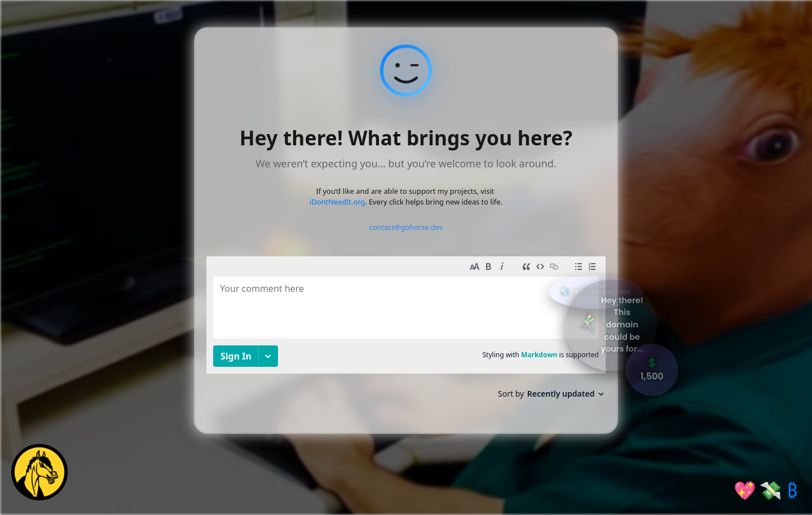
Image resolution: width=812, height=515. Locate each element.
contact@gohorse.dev (406, 227)
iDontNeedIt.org (337, 202)
